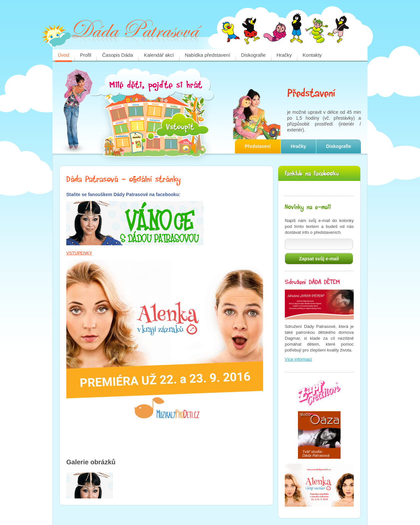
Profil (86, 55)
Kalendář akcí (159, 55)
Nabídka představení (207, 55)
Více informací (298, 359)
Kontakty (312, 55)
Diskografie (253, 55)
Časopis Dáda (117, 55)
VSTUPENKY (79, 253)
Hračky (284, 55)
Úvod (63, 55)
